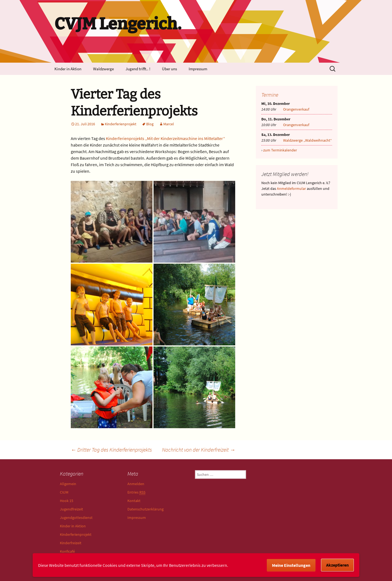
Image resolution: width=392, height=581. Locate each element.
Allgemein (68, 484)
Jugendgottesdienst (76, 518)
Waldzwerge (103, 69)
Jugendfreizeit (71, 509)
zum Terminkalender (280, 150)
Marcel (169, 124)
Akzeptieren (337, 565)
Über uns (169, 69)
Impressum (198, 69)
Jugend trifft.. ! (138, 69)
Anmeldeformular (291, 188)
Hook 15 (67, 501)
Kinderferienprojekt (121, 124)
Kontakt (134, 501)
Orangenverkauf (296, 109)
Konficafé (67, 551)
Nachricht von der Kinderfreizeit (199, 450)
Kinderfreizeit (71, 543)
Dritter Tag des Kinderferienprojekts (111, 450)
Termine (270, 95)
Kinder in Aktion (68, 69)
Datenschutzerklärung (146, 509)
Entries (136, 492)
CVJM (64, 492)
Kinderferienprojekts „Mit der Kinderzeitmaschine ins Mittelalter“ (166, 138)
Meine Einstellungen (291, 565)
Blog (150, 124)
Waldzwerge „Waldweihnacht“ (307, 140)
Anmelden (136, 484)
